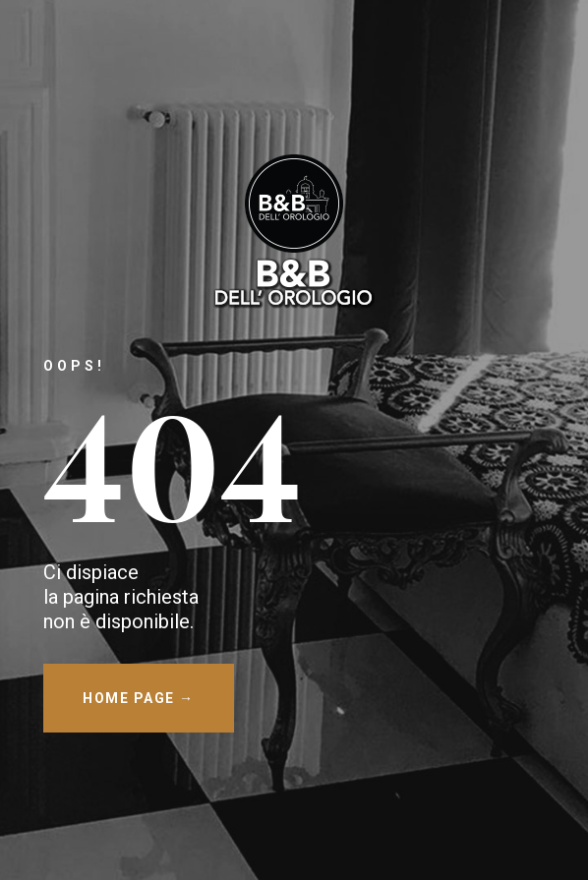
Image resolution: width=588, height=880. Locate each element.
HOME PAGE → (139, 698)
